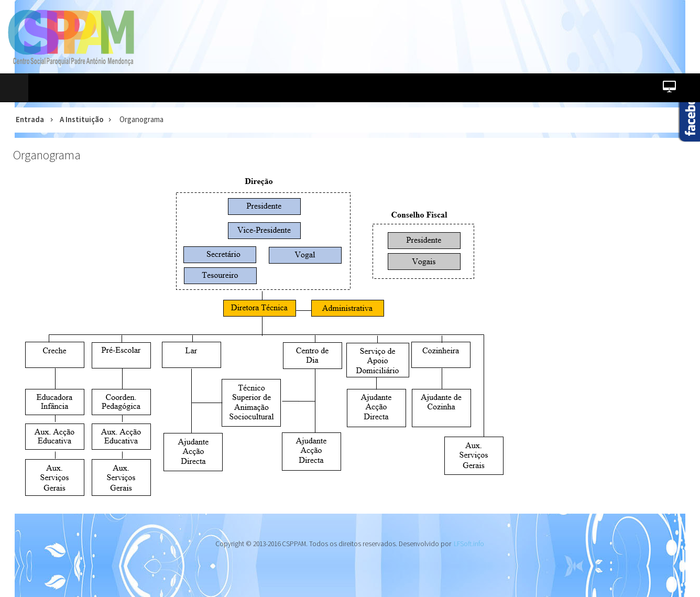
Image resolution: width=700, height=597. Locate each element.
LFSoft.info (469, 544)
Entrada (30, 119)
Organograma (47, 155)
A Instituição (82, 119)
